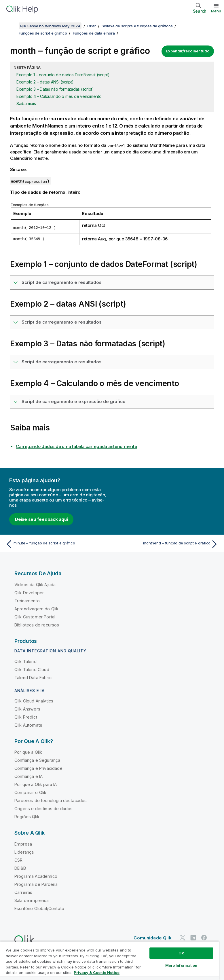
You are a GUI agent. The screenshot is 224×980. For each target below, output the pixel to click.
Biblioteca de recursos (37, 625)
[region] (109, 961)
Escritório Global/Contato (39, 908)
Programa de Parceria (36, 884)
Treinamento (27, 601)
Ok (181, 953)
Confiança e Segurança (37, 760)
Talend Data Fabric (33, 678)
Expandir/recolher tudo (188, 51)
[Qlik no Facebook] (204, 938)
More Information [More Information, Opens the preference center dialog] (181, 965)
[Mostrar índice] (12, 26)
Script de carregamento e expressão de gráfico (74, 401)
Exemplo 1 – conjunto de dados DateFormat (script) (63, 75)
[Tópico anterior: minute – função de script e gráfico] (57, 544)
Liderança (24, 852)
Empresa (23, 844)
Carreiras (23, 892)
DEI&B (20, 868)
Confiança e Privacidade (38, 768)
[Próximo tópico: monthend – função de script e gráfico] (167, 544)
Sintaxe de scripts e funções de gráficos (137, 26)
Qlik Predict (26, 717)
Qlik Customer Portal (35, 617)
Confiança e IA (29, 776)
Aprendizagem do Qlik (36, 609)
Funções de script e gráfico (43, 33)
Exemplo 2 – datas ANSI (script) (45, 82)
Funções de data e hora (94, 33)
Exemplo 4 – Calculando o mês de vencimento (59, 96)
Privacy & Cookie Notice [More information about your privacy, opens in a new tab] (97, 973)
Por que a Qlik (28, 752)
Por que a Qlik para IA (36, 784)
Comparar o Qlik (30, 792)
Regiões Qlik (27, 817)
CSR (18, 860)
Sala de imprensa (32, 900)
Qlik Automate (28, 725)
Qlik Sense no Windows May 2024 (50, 26)
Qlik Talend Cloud (32, 670)
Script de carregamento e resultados (62, 282)
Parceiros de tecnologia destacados (51, 800)
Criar (92, 26)
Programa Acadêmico (36, 876)
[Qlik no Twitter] (183, 938)
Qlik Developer (29, 593)
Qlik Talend (25, 661)
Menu (216, 11)
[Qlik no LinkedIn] (193, 938)
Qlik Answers (27, 709)
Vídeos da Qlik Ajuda (35, 585)
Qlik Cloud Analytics (34, 701)
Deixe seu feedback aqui (41, 519)
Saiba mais (26, 103)
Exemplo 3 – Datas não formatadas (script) (55, 89)
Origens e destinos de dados (43, 809)
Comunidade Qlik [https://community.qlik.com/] (152, 938)
